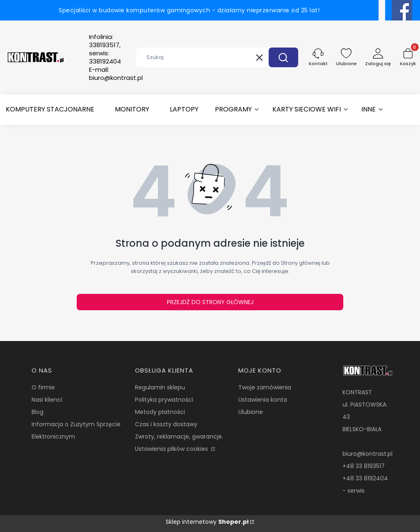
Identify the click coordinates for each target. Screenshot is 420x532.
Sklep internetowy (207, 522)
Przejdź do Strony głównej (210, 302)
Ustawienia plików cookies (172, 449)
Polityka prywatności (164, 400)
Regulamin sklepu (160, 387)
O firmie (43, 387)
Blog (38, 412)
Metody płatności (160, 412)
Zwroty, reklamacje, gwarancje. (179, 437)
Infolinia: (105, 49)
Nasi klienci (47, 400)
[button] (283, 57)
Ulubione (251, 412)
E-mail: (116, 74)
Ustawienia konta (263, 400)
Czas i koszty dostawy (166, 424)
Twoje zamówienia (265, 387)
